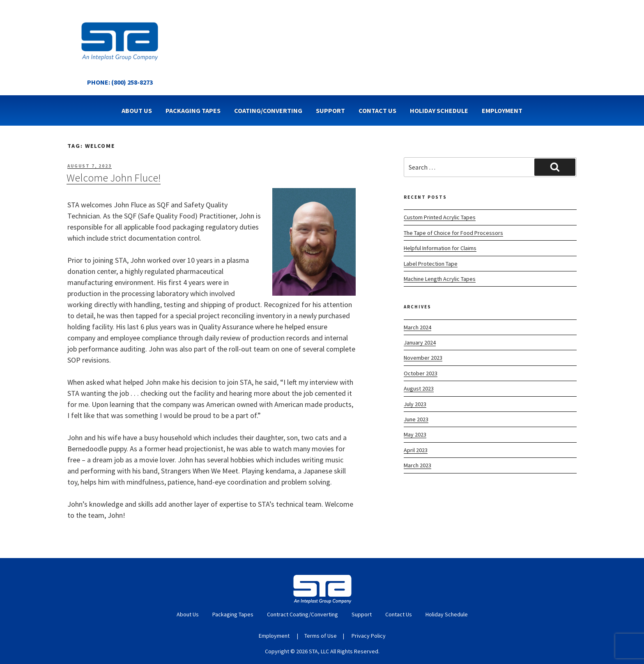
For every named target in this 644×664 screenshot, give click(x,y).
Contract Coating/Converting (302, 614)
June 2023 (416, 419)
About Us (137, 110)
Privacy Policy (369, 636)
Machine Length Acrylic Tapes (440, 279)
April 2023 (416, 450)
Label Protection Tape (431, 264)
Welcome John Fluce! (114, 178)
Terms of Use (321, 636)
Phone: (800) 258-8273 (120, 82)
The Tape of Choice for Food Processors (453, 233)
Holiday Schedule (439, 110)
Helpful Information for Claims (440, 248)
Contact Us (377, 110)
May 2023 (415, 434)
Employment (502, 110)
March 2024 (417, 327)
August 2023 (419, 388)
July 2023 (415, 404)
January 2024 (420, 342)
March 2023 (417, 465)
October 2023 (421, 373)
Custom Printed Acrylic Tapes (440, 217)
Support (330, 110)
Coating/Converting (268, 110)
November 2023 (423, 358)
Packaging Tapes (193, 110)
